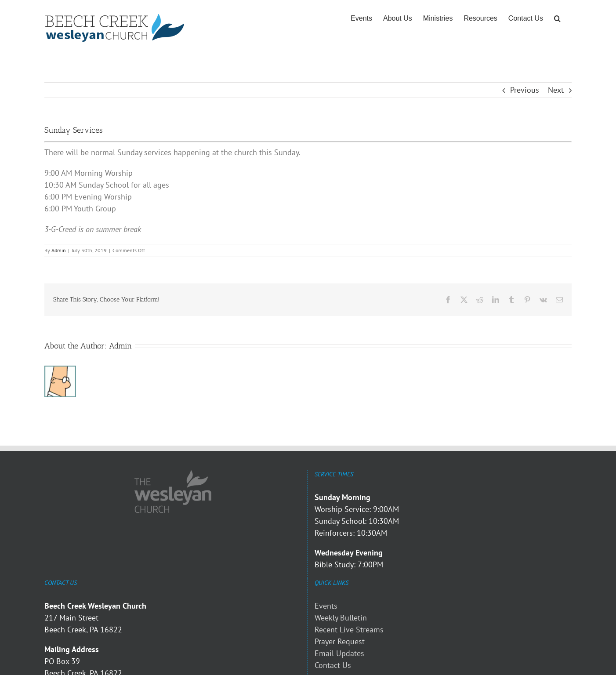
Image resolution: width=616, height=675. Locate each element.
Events (326, 606)
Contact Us (333, 665)
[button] (557, 18)
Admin (59, 250)
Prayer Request (340, 641)
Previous (525, 90)
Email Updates (339, 653)
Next (556, 90)
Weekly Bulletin (341, 618)
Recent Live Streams (349, 630)
